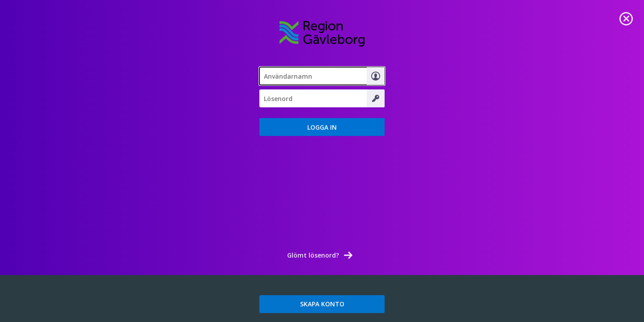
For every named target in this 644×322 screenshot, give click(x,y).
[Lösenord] (322, 98)
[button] (322, 127)
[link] (626, 18)
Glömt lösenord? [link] (313, 255)
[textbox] (322, 76)
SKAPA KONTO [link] (322, 304)
